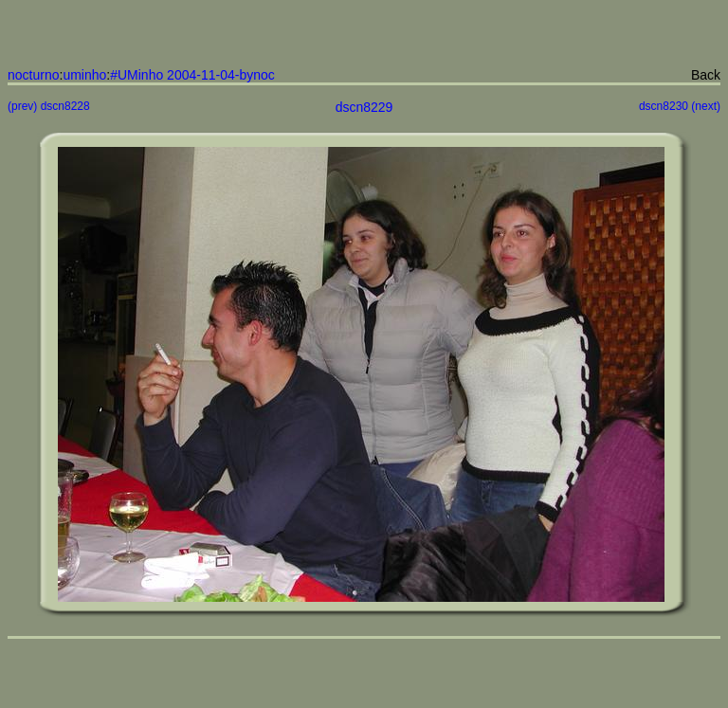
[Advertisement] (362, 36)
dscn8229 (364, 107)
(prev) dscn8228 (49, 106)
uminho (84, 75)
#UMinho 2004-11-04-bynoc (192, 75)
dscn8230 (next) (680, 106)
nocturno (33, 75)
